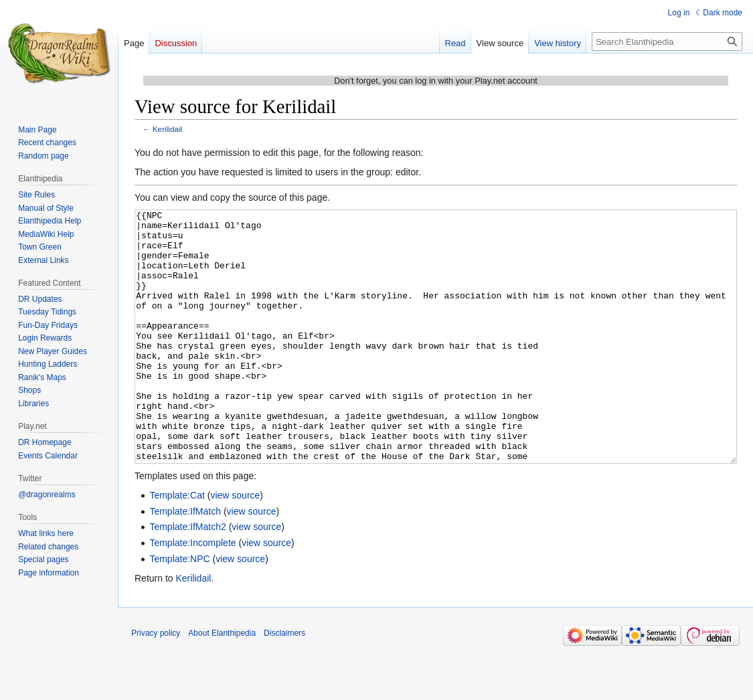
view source (235, 545)
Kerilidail (167, 129)
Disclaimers (284, 683)
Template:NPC (179, 609)
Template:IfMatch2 (187, 577)
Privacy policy (156, 683)
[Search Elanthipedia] (667, 41)
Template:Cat (177, 545)
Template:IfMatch (185, 561)
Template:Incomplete (192, 593)
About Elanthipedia (222, 683)
